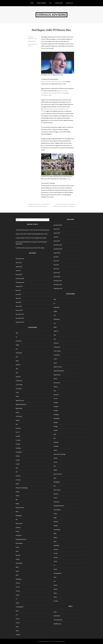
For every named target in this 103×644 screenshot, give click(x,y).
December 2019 (20, 314)
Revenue (18, 555)
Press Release (19, 543)
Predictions (19, 535)
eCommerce (19, 416)
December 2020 (20, 279)
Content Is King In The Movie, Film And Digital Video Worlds (31, 238)
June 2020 (18, 294)
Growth (18, 464)
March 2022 (19, 263)
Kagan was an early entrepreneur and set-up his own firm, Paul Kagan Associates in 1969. (55, 93)
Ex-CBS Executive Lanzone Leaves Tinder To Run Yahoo (30, 248)
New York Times (20, 508)
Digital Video (19, 408)
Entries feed (57, 616)
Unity (17, 611)
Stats (17, 575)
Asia (17, 357)
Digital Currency (20, 400)
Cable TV (35, 44)
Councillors (59, 3)
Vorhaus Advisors (51, 15)
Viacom (18, 623)
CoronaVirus (19, 389)
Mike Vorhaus (33, 41)
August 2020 (19, 286)
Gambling (18, 448)
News (17, 512)
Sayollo (18, 559)
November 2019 (20, 318)
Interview (18, 476)
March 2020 (19, 306)
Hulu (17, 468)
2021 (17, 333)
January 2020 (19, 310)
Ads (17, 349)
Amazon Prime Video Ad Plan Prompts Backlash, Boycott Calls (32, 234)
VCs (17, 615)
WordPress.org (57, 624)
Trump (17, 595)
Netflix (17, 504)
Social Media (19, 563)
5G (16, 337)
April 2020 (18, 302)
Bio (50, 3)
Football (18, 436)
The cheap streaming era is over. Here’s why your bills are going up (33, 230)
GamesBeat (19, 452)
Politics (18, 531)
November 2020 (20, 282)
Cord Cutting (19, 385)
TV (32, 46)
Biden (17, 361)
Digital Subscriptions (21, 404)
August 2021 (19, 267)
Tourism (18, 591)
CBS (17, 369)
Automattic (62, 641)
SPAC (17, 567)
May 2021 (18, 271)
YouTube (18, 635)
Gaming (18, 456)
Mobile (17, 492)
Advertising (19, 353)
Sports (17, 571)
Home (32, 3)
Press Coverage (41, 3)
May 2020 (18, 298)
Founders (18, 440)
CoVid (17, 392)
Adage (17, 345)
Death (29, 46)
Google (18, 460)
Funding (18, 444)
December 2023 (20, 259)
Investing (18, 480)
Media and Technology (22, 488)
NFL (17, 520)
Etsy (17, 424)
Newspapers (19, 516)
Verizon (18, 619)
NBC (17, 500)
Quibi (17, 551)
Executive (18, 428)
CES (17, 373)
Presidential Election (21, 539)
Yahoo (17, 631)
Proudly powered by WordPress (45, 641)
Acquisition (19, 341)
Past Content (19, 524)
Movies (18, 496)
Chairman (18, 377)
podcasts (18, 527)
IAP (17, 472)
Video (17, 627)
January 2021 (19, 275)
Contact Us (69, 3)
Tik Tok (18, 587)
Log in (55, 612)
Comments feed (58, 620)
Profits (17, 547)
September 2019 (20, 322)
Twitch (17, 603)
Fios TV (18, 432)
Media (17, 484)
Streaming (18, 579)
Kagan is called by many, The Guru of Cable (53, 82)
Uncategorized (20, 607)
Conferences (19, 381)
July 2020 (18, 290)
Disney (17, 412)
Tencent (18, 583)
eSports (18, 420)
